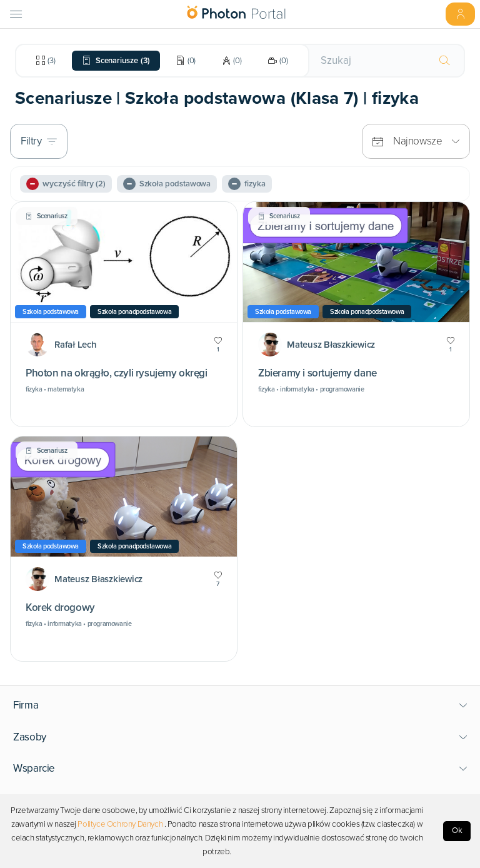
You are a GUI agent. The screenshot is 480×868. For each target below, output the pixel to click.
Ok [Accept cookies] (457, 830)
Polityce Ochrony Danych (120, 824)
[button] (240, 705)
